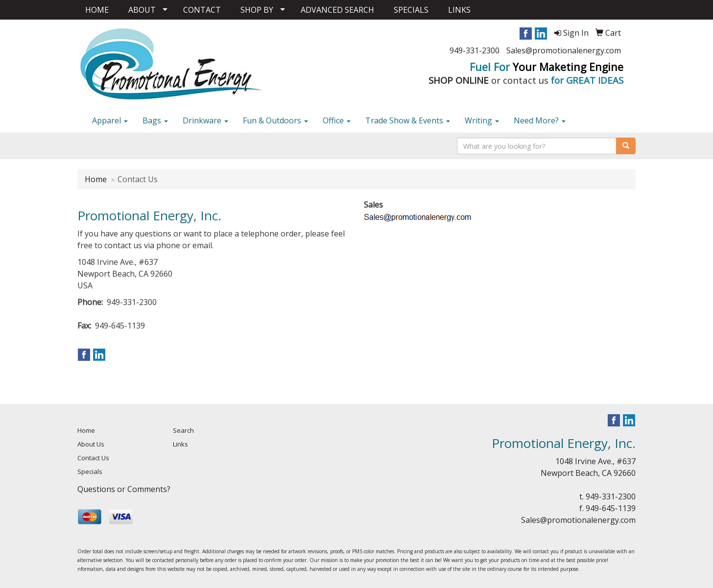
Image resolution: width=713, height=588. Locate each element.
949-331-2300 (475, 50)
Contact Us (93, 458)
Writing (482, 120)
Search (183, 430)
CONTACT (202, 10)
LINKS (459, 10)
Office (337, 120)
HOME (97, 10)
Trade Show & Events (408, 120)
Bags (155, 120)
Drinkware (205, 120)
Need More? (540, 120)
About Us (91, 444)
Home (96, 179)
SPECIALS (411, 10)
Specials (90, 471)
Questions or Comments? (124, 489)
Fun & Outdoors (275, 120)
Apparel (110, 120)
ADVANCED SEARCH (337, 10)
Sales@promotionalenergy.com (564, 50)
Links (180, 444)
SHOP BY (257, 10)
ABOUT (142, 10)
